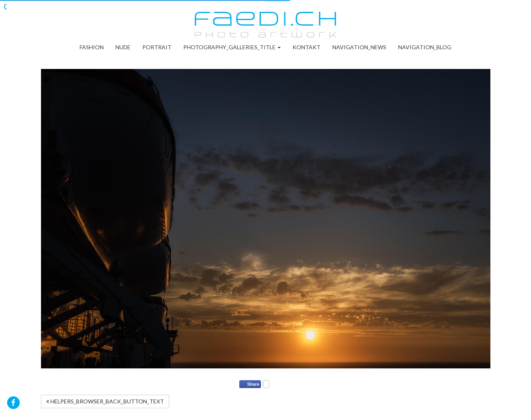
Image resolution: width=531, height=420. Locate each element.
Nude (123, 47)
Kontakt (306, 47)
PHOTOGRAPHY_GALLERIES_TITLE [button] (232, 47)
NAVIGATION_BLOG (425, 47)
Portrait (157, 47)
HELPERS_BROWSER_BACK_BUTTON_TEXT (105, 401)
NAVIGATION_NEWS (359, 47)
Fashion (92, 47)
